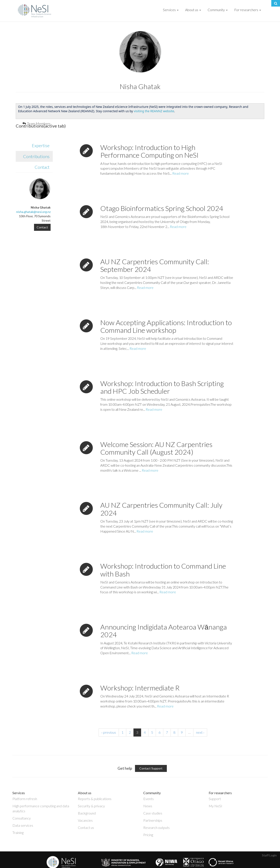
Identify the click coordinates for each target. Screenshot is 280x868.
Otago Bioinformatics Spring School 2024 (162, 197)
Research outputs (156, 816)
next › (200, 721)
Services (171, 10)
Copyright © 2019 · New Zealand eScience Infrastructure (34, 865)
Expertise (41, 134)
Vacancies (85, 809)
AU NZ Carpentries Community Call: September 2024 (155, 254)
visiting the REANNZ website (154, 111)
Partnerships (153, 809)
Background (87, 802)
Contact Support (151, 757)
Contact (42, 156)
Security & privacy (91, 795)
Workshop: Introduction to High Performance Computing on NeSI (149, 140)
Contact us (86, 816)
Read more (181, 162)
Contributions (38, 145)
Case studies (153, 802)
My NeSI (215, 795)
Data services (23, 814)
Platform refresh (25, 787)
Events (149, 787)
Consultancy (22, 807)
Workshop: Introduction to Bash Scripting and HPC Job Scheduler (162, 376)
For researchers (248, 10)
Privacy (87, 865)
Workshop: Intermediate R (140, 676)
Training (18, 821)
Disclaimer (75, 865)
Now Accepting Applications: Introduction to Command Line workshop (166, 315)
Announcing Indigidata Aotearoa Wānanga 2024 (164, 619)
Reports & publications (95, 787)
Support (215, 787)
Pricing (148, 823)
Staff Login (269, 844)
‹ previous (109, 721)
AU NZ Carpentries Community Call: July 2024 (161, 497)
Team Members (39, 123)
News (148, 795)
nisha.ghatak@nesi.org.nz (33, 212)
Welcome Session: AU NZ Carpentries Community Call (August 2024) (156, 437)
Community (218, 10)
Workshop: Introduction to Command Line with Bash (163, 558)
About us (193, 10)
